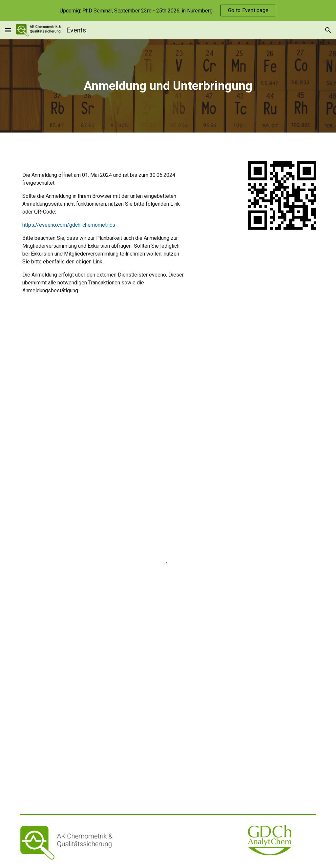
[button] (8, 30)
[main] (168, 86)
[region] (168, 10)
